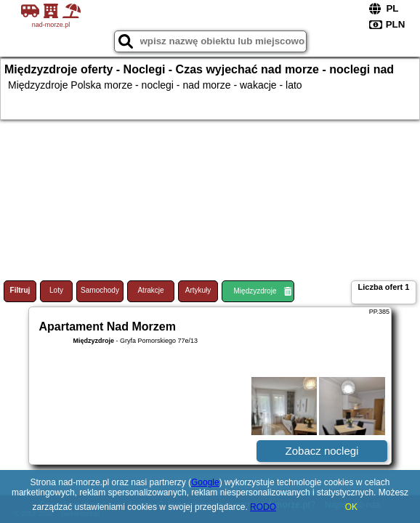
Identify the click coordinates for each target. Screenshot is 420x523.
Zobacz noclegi (322, 451)
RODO (263, 507)
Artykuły (198, 290)
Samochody (100, 290)
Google (205, 482)
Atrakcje (150, 290)
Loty (56, 290)
